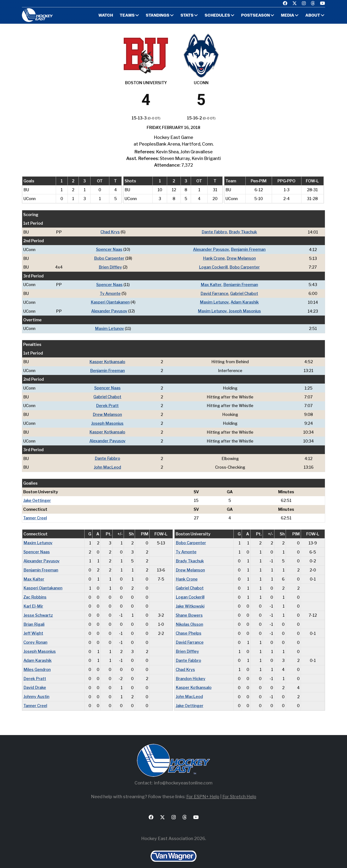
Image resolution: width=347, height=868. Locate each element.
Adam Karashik (245, 301)
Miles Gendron (37, 663)
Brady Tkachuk (243, 232)
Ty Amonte (110, 292)
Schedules (217, 16)
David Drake (35, 681)
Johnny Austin (36, 690)
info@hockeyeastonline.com (183, 775)
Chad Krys (110, 232)
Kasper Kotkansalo (107, 360)
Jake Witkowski (190, 601)
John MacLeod (107, 464)
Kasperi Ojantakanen (110, 301)
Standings (157, 16)
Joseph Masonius (245, 310)
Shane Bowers (189, 610)
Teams (127, 16)
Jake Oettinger (37, 497)
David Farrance (215, 292)
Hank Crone (214, 258)
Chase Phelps (189, 627)
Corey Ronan (35, 636)
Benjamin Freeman (248, 249)
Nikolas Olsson (190, 619)
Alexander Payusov (211, 249)
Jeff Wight (33, 627)
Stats (187, 16)
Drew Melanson (241, 258)
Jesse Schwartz (38, 610)
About (313, 16)
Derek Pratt (107, 403)
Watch (105, 16)
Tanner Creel (35, 514)
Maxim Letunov (215, 301)
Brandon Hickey (191, 672)
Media (288, 16)
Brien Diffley (110, 266)
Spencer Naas (109, 249)
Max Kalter (211, 284)
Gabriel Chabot (244, 292)
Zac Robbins (35, 592)
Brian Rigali (34, 619)
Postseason (255, 16)
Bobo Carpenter (109, 258)
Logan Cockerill (213, 266)
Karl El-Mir (33, 601)
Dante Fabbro (215, 232)
